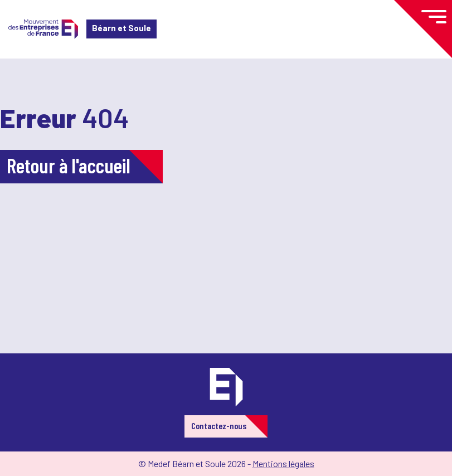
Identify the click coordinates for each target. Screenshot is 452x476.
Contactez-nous (219, 426)
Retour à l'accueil (69, 165)
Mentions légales (283, 463)
